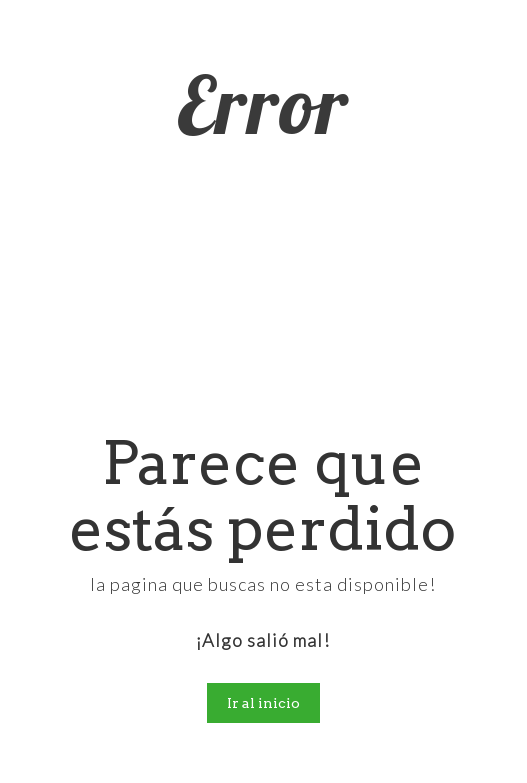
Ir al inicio (263, 703)
